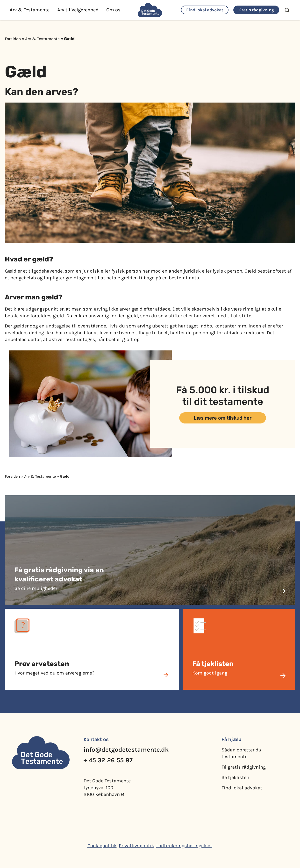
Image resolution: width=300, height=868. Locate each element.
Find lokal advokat (242, 788)
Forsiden (13, 39)
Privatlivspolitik (136, 846)
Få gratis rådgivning (244, 767)
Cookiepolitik (102, 846)
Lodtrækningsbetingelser (184, 846)
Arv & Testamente (42, 39)
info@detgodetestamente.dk (126, 750)
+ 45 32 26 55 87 (108, 760)
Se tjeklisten (235, 777)
